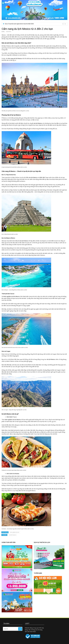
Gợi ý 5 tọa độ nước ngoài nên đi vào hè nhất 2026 (19, 24)
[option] (35, 24)
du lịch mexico (13, 535)
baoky (3, 32)
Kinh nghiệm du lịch (15, 532)
